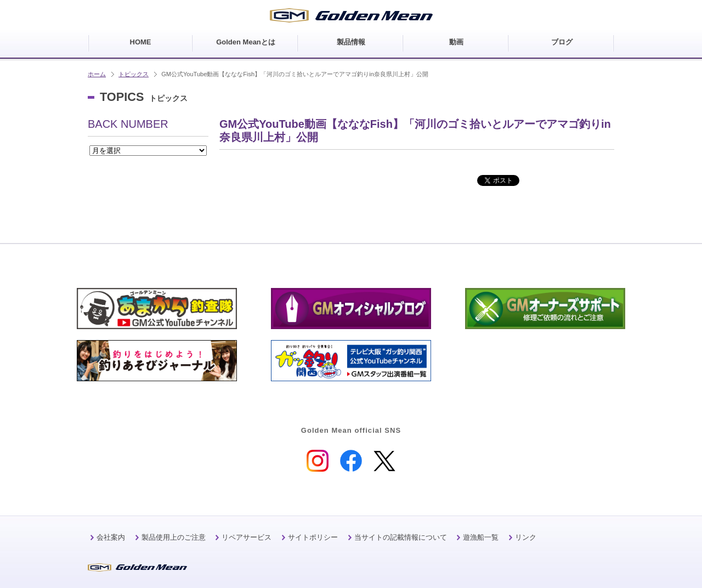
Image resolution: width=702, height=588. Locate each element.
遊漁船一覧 (481, 537)
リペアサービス (247, 537)
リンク (526, 537)
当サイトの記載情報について (401, 537)
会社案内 (111, 537)
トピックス (134, 74)
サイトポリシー (313, 537)
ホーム (97, 74)
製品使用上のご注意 (174, 537)
